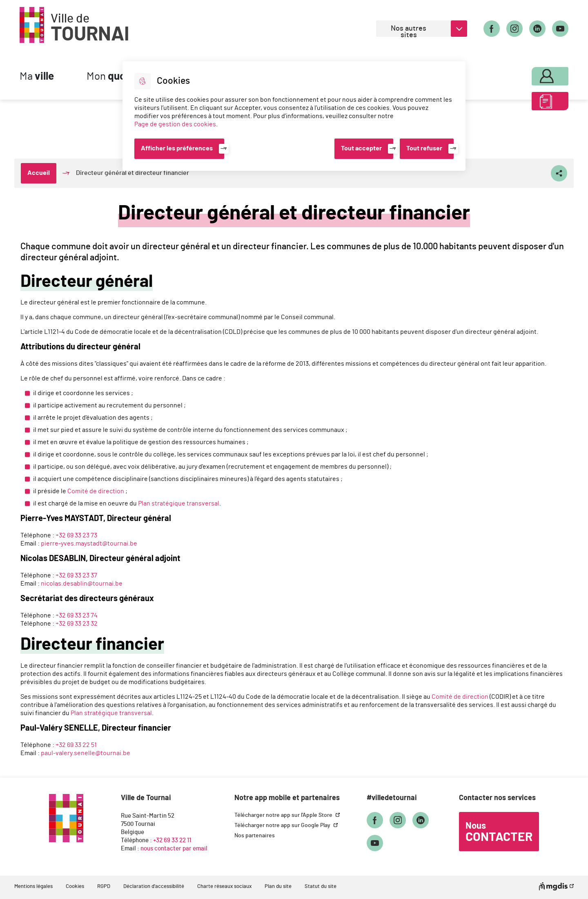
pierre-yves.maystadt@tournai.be (89, 543)
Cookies (75, 887)
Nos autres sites (409, 31)
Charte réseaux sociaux (224, 887)
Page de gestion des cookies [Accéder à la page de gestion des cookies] (175, 124)
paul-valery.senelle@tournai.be (86, 753)
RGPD (104, 887)
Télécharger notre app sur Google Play (283, 825)
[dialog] (294, 116)
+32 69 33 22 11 (172, 840)
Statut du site (321, 887)
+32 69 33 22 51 (76, 745)
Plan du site (278, 887)
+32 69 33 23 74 (77, 615)
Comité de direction (96, 491)
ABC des (534, 104)
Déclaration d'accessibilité (154, 887)
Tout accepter (361, 148)
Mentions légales (33, 887)
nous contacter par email (174, 849)
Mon (120, 77)
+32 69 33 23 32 (77, 624)
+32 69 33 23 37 (76, 575)
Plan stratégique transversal (179, 503)
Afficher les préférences (177, 148)
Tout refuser (424, 148)
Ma (37, 77)
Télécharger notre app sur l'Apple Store (284, 815)
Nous (499, 832)
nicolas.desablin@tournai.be (82, 584)
